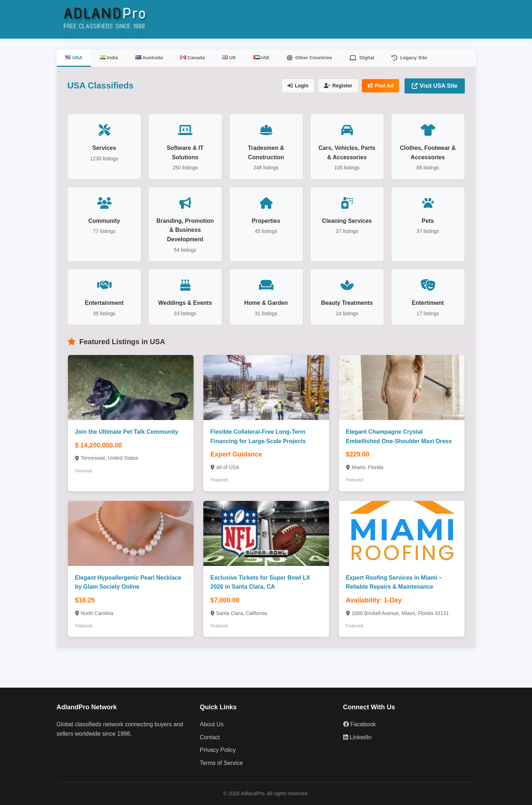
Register (337, 86)
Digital (367, 58)
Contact (210, 737)
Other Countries (314, 58)
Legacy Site (416, 58)
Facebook (360, 724)
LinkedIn (357, 737)
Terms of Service (221, 763)
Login (296, 86)
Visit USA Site (435, 86)
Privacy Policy (218, 750)
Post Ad (380, 86)
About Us (212, 724)
